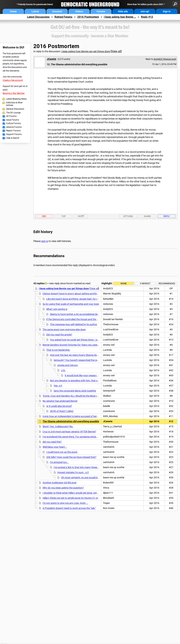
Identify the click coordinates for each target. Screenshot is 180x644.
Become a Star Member (14, 93)
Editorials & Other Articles (14, 104)
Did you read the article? (59, 335)
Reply (167, 216)
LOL (63, 370)
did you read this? (52, 442)
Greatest (57, 11)
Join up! (145, 11)
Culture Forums (14, 123)
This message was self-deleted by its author (74, 324)
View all (116, 51)
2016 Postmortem (88, 17)
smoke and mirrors (67, 365)
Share (147, 216)
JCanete (52, 59)
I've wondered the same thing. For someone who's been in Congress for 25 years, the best (91, 437)
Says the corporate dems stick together (75, 391)
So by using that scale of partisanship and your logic (71, 304)
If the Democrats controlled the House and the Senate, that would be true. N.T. (89, 319)
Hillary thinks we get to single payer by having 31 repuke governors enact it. (83, 498)
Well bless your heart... (55, 447)
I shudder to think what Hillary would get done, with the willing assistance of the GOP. (89, 493)
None (124, 283)
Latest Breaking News (16, 99)
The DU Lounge (13, 113)
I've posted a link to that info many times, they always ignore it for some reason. (97, 467)
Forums (101, 11)
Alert (81, 216)
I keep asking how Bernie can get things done (86, 51)
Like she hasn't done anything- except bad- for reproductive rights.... (83, 299)
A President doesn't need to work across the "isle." (69, 508)
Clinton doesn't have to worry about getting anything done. (74, 294)
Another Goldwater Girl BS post (60, 483)
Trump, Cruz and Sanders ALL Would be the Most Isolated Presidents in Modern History (90, 396)
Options (128, 216)
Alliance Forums (14, 127)
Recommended (167, 283)
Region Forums (13, 131)
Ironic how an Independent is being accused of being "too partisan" (78, 416)
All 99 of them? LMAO (62, 411)
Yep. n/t (58, 386)
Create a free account (13, 80)
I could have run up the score (62, 452)
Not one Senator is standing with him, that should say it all (81, 381)
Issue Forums (13, 120)
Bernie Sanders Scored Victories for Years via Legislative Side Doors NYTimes (84, 345)
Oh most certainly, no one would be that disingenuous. (90, 477)
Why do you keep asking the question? (63, 488)
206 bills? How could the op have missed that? (71, 457)
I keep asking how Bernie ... (120, 17)
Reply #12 (147, 17)
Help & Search (13, 138)
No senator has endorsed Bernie (60, 401)
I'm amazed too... (59, 462)
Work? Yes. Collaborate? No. (58, 426)
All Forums (11, 116)
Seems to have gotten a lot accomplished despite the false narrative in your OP (92, 314)
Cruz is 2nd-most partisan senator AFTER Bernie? (69, 432)
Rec (44, 216)
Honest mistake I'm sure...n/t (73, 472)
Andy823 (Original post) (165, 59)
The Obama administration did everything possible (71, 421)
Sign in (167, 11)
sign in (45, 241)
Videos (79, 11)
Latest (35, 11)
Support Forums (14, 134)
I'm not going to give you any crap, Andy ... (65, 503)
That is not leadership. (58, 350)
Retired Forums (63, 17)
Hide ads (123, 11)
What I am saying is (57, 309)
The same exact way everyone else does (64, 329)
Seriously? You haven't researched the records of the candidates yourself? (93, 360)
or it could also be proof (59, 406)
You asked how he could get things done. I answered (78, 340)
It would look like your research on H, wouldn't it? (91, 375)
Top (64, 216)
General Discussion (15, 109)
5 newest (145, 283)
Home (13, 11)
